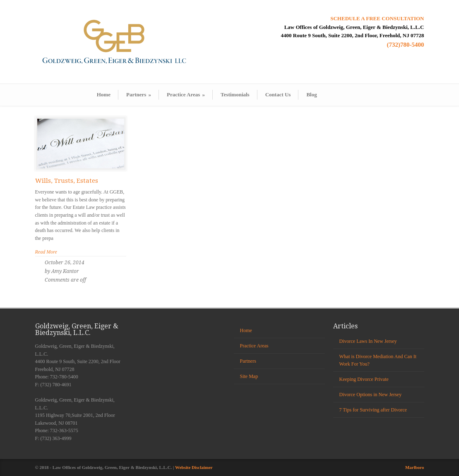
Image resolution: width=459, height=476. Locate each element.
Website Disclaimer (194, 467)
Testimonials (235, 94)
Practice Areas (186, 94)
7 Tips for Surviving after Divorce (373, 410)
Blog (311, 94)
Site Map (249, 376)
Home (104, 94)
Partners (139, 94)
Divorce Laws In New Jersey (368, 341)
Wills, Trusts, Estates (67, 181)
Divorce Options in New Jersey (371, 395)
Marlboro (415, 467)
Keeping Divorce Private (364, 379)
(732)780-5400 (406, 45)
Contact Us (278, 94)
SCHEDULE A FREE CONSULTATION (377, 18)
